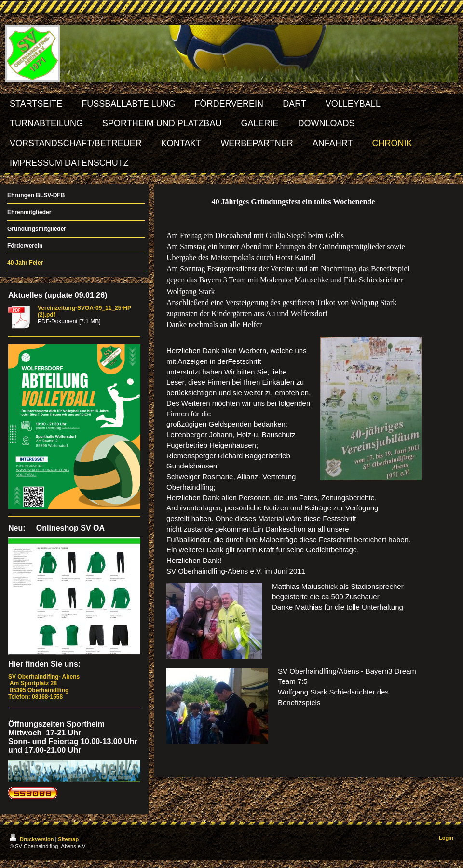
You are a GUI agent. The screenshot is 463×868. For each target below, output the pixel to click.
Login (446, 838)
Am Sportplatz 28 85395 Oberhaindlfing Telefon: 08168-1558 (45, 687)
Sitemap (68, 839)
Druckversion (32, 839)
